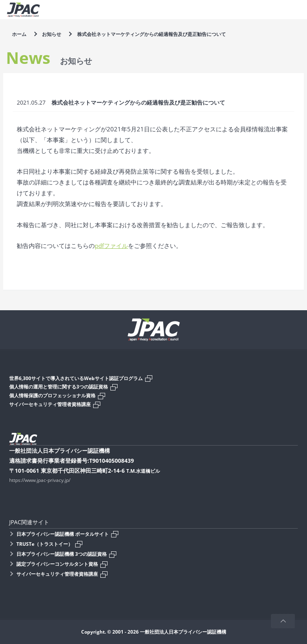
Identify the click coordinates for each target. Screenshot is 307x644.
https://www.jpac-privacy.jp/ (40, 480)
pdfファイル (111, 246)
